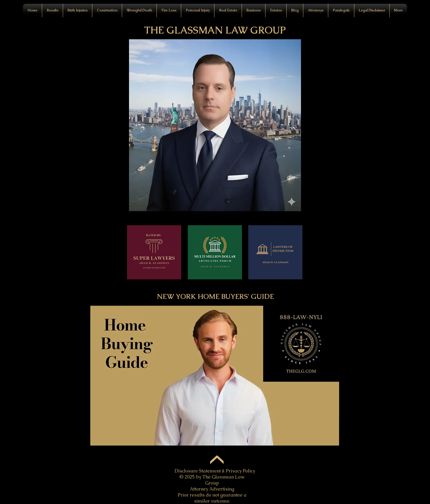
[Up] (217, 461)
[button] (139, 10)
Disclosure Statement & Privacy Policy (215, 471)
